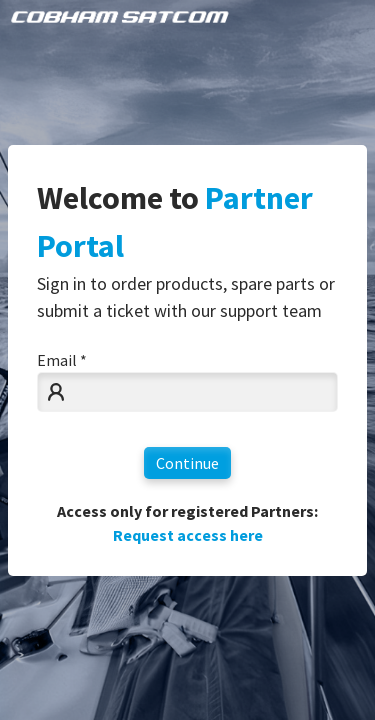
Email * (62, 360)
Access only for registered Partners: (187, 523)
